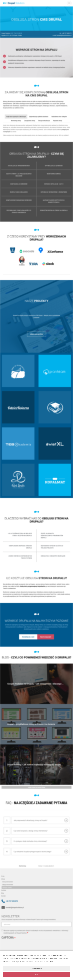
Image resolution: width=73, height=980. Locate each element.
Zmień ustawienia (37, 968)
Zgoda (36, 974)
